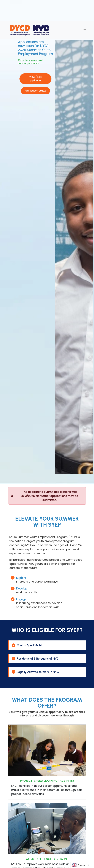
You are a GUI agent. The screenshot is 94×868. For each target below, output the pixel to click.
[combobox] (81, 865)
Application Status (35, 91)
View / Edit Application (35, 79)
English (78, 865)
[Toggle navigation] (85, 30)
